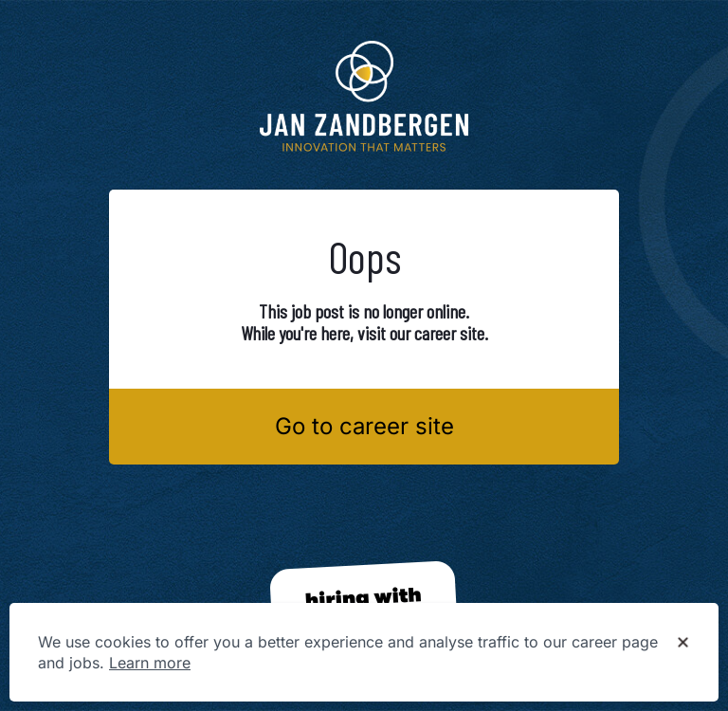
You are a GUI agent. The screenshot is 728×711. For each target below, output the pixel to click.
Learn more (150, 663)
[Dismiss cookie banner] (683, 643)
